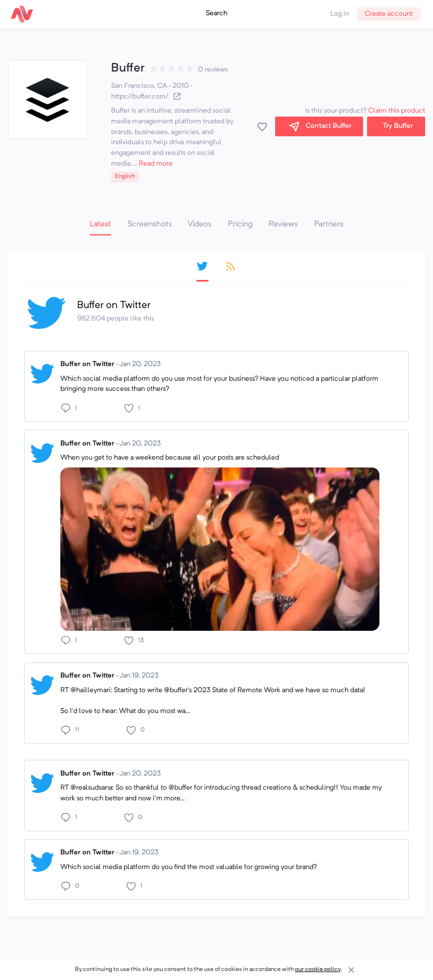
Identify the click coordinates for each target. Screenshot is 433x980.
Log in (340, 14)
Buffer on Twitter (111, 364)
